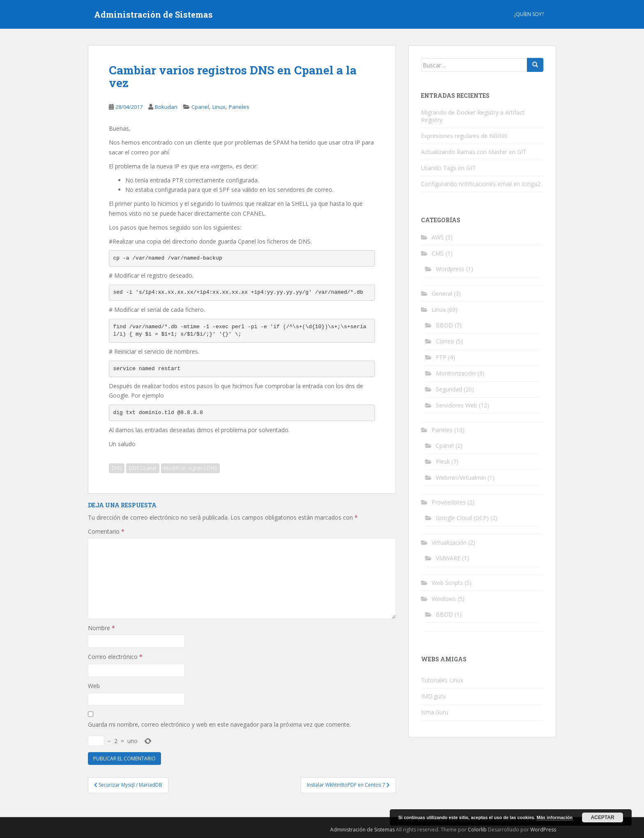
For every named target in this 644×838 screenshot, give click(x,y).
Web (94, 686)
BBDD (444, 325)
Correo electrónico (115, 657)
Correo (445, 341)
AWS (438, 237)
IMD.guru (433, 696)
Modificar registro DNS (190, 468)
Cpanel (200, 107)
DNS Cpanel (143, 468)
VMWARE (448, 558)
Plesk (443, 462)
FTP (441, 357)
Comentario (106, 531)
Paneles (239, 107)
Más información (555, 817)
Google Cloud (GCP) (462, 518)
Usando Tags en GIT (448, 168)
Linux (219, 107)
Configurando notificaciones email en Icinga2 (481, 184)
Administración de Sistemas (153, 14)
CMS (438, 253)
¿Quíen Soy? (529, 14)
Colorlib (477, 830)
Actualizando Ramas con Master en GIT (474, 152)
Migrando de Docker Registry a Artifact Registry (473, 116)
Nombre (101, 628)
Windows (444, 599)
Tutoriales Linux (442, 680)
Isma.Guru (435, 712)
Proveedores (449, 502)
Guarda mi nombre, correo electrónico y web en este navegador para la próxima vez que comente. (219, 724)
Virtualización (449, 542)
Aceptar (602, 817)
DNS (117, 468)
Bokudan (166, 107)
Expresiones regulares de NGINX (464, 136)
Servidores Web (457, 405)
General (442, 294)
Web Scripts (447, 583)
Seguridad (449, 389)
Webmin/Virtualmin (461, 478)
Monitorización (456, 373)
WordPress (543, 830)
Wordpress (450, 269)
